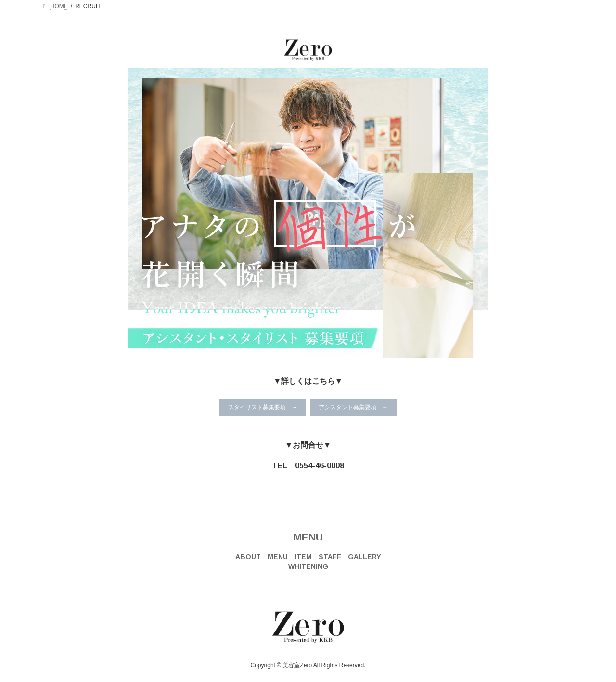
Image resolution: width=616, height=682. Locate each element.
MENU (308, 537)
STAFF (330, 557)
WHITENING (308, 566)
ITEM (303, 557)
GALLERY (365, 557)
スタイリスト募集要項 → (263, 407)
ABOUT (248, 557)
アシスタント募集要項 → (353, 407)
